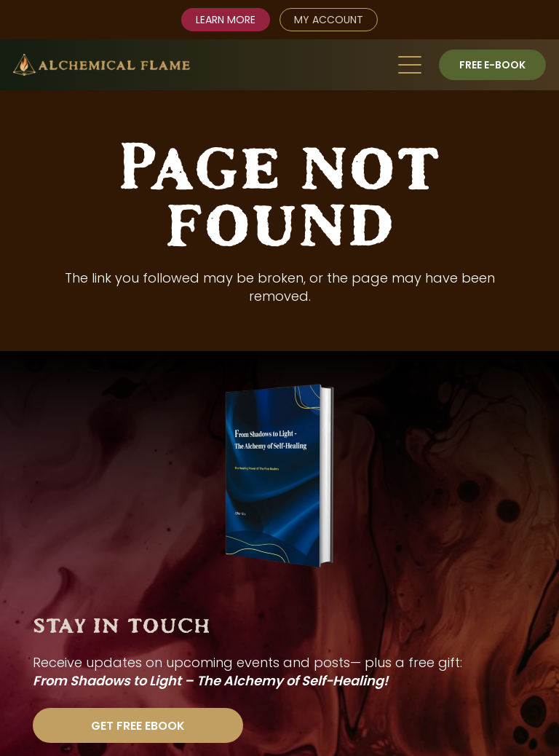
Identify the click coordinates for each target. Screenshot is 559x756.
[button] (409, 65)
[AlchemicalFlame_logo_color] (102, 65)
